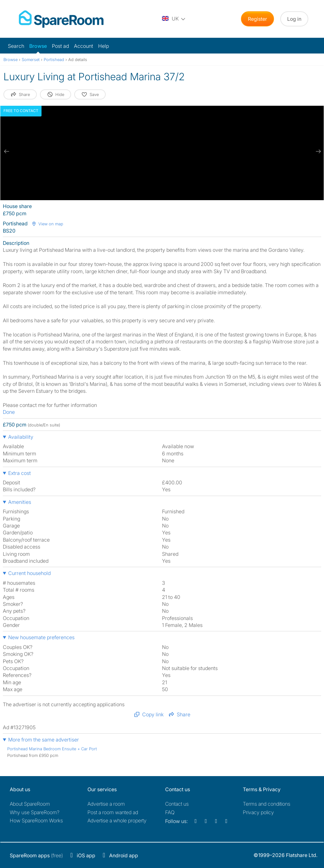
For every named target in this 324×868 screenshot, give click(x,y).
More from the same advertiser (44, 740)
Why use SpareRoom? (35, 812)
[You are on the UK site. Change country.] (174, 19)
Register (257, 19)
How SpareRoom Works (36, 820)
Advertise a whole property (117, 820)
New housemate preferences (41, 637)
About (30, 804)
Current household (29, 573)
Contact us (177, 804)
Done (9, 412)
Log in (294, 19)
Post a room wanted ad (113, 812)
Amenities (20, 502)
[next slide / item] (317, 151)
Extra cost (20, 473)
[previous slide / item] (7, 151)
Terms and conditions (267, 804)
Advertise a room (106, 804)
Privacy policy (258, 812)
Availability (21, 437)
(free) (36, 855)
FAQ (170, 812)
